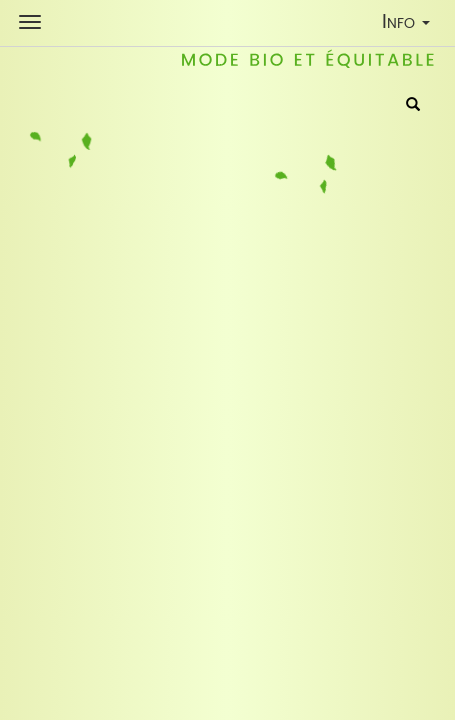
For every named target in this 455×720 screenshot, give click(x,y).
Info (410, 25)
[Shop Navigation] (30, 22)
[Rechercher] (413, 106)
